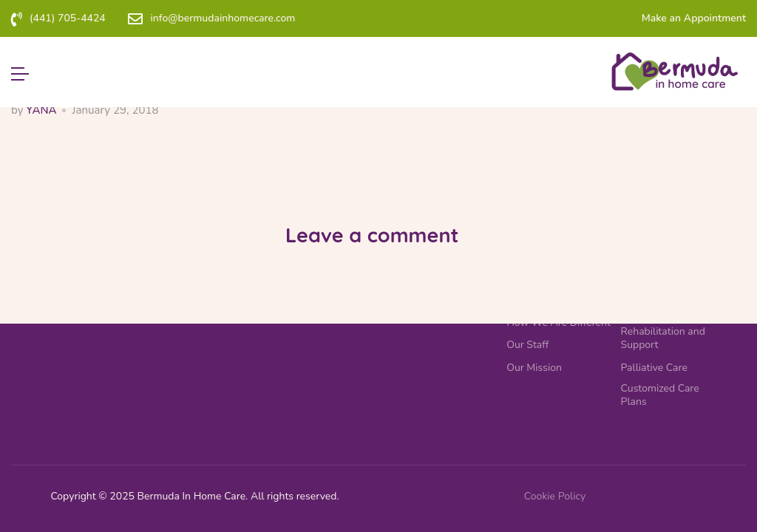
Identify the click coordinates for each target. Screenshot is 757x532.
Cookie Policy (555, 496)
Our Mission (534, 368)
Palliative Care (654, 368)
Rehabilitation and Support (663, 338)
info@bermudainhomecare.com (223, 18)
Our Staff (527, 345)
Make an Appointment (694, 18)
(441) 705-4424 (68, 18)
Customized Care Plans (660, 395)
